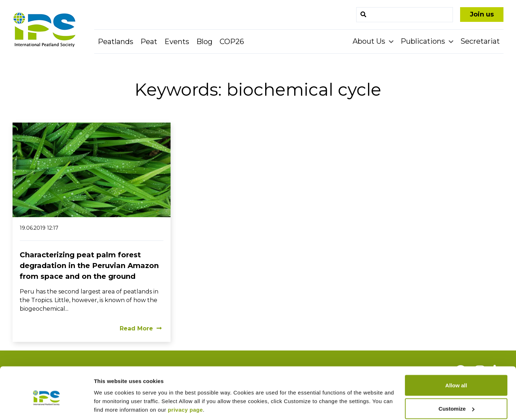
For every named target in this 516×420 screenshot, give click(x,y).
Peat (149, 42)
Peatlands (116, 42)
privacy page (185, 378)
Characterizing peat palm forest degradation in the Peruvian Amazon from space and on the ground (89, 266)
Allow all (456, 354)
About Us (370, 41)
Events (177, 42)
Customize (457, 378)
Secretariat (480, 41)
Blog (204, 42)
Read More (141, 328)
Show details (111, 398)
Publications (424, 41)
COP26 (232, 42)
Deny (456, 401)
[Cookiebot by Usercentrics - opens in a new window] (46, 406)
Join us (482, 14)
